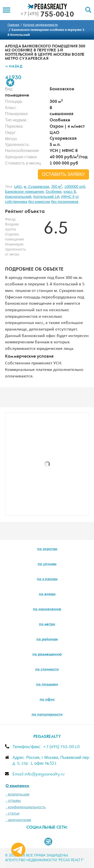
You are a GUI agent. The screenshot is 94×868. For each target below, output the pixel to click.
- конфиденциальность (26, 807)
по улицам (47, 564)
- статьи (12, 813)
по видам (47, 594)
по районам (47, 640)
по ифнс (47, 700)
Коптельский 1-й (46, 197)
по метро (47, 624)
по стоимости (47, 670)
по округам (47, 549)
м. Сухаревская (36, 187)
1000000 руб (75, 187)
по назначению (47, 609)
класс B (69, 192)
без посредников (65, 202)
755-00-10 (47, 15)
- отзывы (13, 801)
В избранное (10, 83)
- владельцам (17, 794)
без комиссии (39, 202)
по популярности (47, 715)
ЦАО (18, 187)
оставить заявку (63, 175)
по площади (47, 685)
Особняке (54, 192)
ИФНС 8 (68, 197)
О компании (17, 786)
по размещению (47, 655)
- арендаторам (18, 820)
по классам (47, 579)
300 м (57, 187)
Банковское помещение (24, 192)
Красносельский (18, 197)
